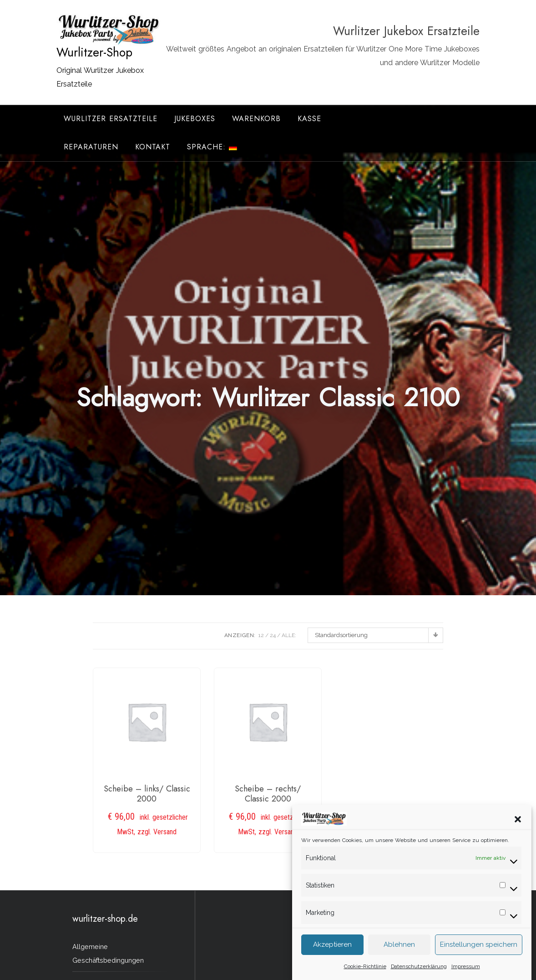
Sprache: (212, 147)
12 (261, 635)
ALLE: (289, 635)
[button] (518, 825)
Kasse (309, 119)
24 (273, 635)
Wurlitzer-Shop (94, 52)
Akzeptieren (332, 951)
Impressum (466, 973)
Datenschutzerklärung (419, 973)
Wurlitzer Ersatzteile (111, 119)
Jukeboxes (195, 119)
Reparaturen (91, 147)
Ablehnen (399, 951)
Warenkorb (256, 119)
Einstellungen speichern (479, 951)
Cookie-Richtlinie (365, 973)
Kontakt (153, 147)
